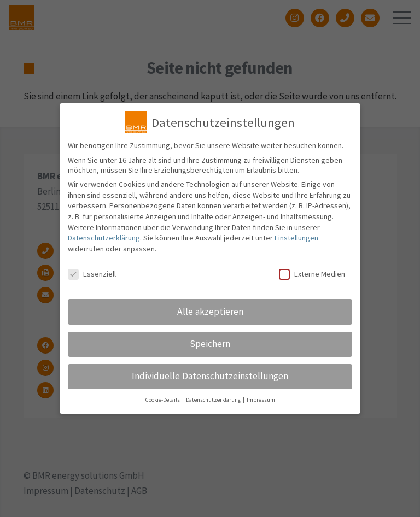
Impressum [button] (261, 400)
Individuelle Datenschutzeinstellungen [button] (210, 376)
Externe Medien (312, 274)
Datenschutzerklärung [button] (214, 400)
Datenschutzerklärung (104, 238)
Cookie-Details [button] (163, 400)
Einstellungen (296, 238)
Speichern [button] (210, 344)
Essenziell (92, 274)
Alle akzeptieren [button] (210, 312)
